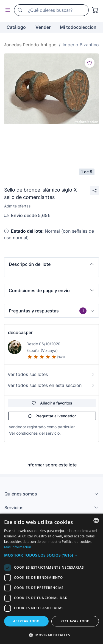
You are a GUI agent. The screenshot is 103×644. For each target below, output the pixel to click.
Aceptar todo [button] (26, 621)
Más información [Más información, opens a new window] (18, 547)
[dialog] (51, 579)
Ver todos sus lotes (51, 374)
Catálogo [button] (16, 27)
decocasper (20, 332)
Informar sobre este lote (51, 465)
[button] (51, 264)
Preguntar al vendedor (52, 416)
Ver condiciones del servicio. (35, 433)
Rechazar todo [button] (75, 621)
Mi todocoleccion (78, 27)
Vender (43, 27)
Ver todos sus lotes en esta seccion (51, 385)
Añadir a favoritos (52, 403)
